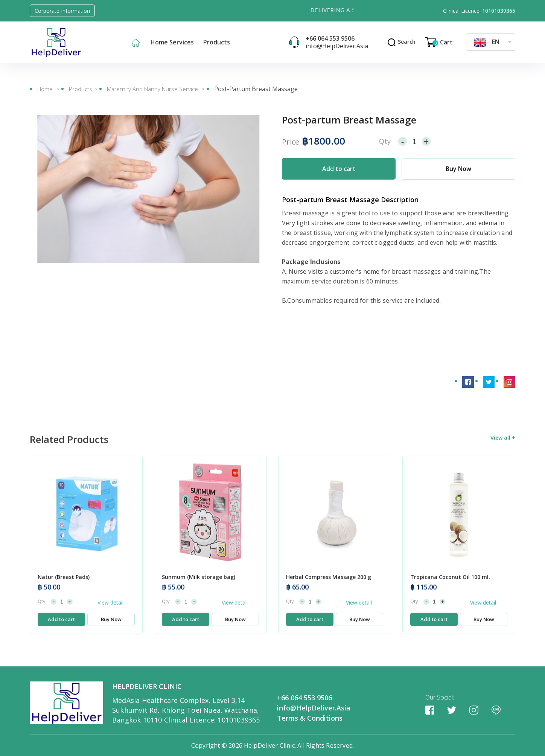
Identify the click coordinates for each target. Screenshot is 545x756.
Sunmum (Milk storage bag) (199, 592)
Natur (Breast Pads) (64, 592)
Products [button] (217, 42)
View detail (110, 618)
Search (401, 42)
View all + (503, 453)
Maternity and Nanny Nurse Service (153, 89)
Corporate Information (62, 11)
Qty (385, 141)
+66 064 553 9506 (330, 38)
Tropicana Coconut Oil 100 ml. (450, 592)
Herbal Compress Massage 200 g (329, 592)
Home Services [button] (172, 42)
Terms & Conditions (310, 718)
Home (45, 89)
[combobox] (491, 42)
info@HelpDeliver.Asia (337, 46)
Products (81, 89)
